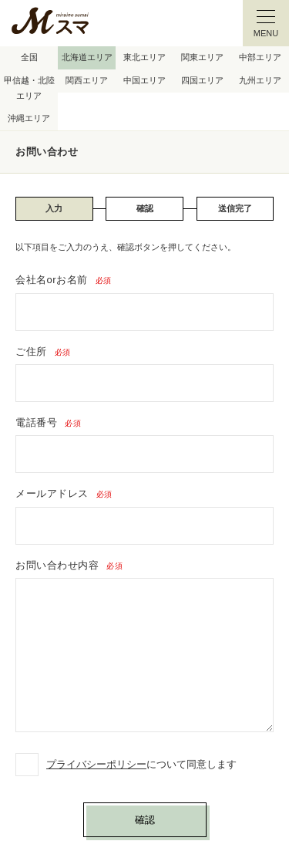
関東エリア (202, 57)
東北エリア (144, 57)
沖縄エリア (29, 118)
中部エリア (260, 57)
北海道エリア (87, 57)
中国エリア (144, 80)
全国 (29, 57)
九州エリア (260, 80)
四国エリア (202, 80)
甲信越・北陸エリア (29, 88)
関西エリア (87, 80)
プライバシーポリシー (96, 764)
